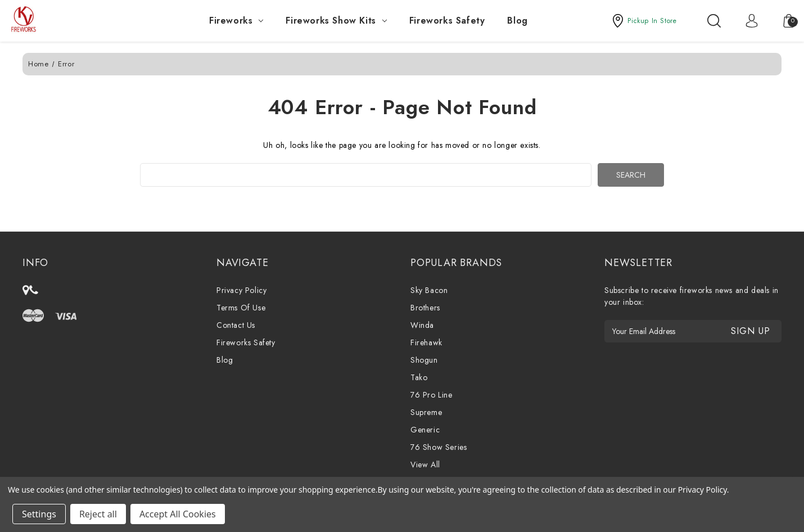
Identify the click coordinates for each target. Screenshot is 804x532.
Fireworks (236, 21)
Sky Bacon (429, 290)
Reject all (98, 514)
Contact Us (236, 325)
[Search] (714, 21)
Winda (422, 325)
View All (425, 465)
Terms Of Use (241, 308)
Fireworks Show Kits (336, 21)
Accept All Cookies (178, 514)
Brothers (425, 308)
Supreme (426, 412)
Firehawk (426, 342)
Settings (39, 514)
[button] (644, 21)
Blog (517, 21)
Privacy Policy (241, 290)
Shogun (424, 360)
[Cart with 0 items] (783, 21)
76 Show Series (439, 447)
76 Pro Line (432, 395)
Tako (419, 377)
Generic (425, 430)
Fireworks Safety (447, 21)
